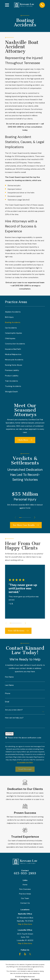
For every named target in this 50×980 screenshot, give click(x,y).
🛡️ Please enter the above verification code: (23, 738)
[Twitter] (30, 954)
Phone (8, 694)
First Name (9, 677)
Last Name (9, 685)
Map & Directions (25, 924)
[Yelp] (25, 954)
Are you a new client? (14, 710)
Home (25, 885)
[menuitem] (25, 312)
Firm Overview (25, 889)
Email (7, 702)
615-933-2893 (25, 873)
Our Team (25, 898)
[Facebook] (20, 954)
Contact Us (25, 903)
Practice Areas (25, 894)
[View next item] (35, 517)
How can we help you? (14, 718)
